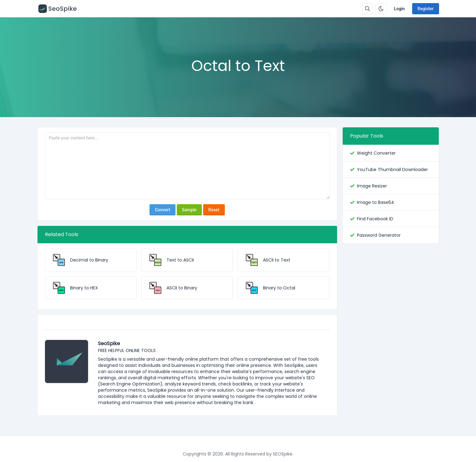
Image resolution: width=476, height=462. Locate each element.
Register (425, 9)
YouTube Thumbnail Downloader (392, 169)
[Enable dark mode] (381, 9)
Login (400, 9)
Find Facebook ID (375, 219)
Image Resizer (372, 186)
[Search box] (367, 9)
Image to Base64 (376, 202)
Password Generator (379, 235)
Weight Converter (376, 153)
